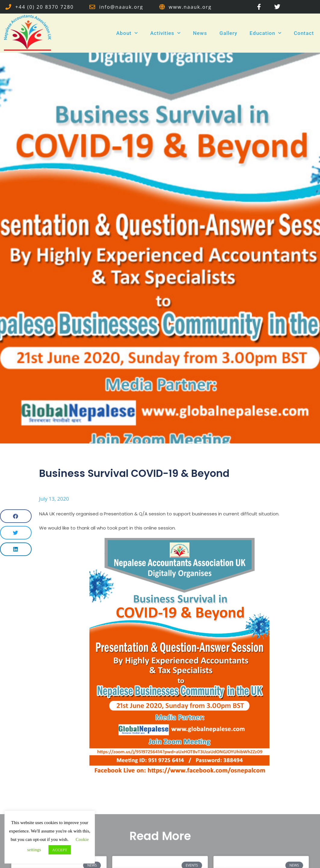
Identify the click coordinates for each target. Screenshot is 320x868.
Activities (165, 33)
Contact (304, 33)
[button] (16, 516)
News (200, 33)
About (127, 33)
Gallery (228, 33)
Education (266, 33)
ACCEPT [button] (60, 850)
